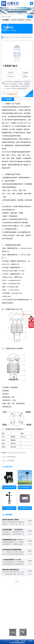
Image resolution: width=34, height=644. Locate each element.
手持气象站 (28, 20)
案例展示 (4, 589)
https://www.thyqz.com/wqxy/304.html (17, 453)
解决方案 (30, 587)
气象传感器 (24, 37)
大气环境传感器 (10, 461)
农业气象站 (28, 619)
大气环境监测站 (17, 621)
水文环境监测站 (6, 621)
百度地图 (13, 591)
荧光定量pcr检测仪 (28, 621)
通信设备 (6, 623)
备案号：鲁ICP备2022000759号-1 (9, 613)
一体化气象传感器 (11, 457)
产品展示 (17, 37)
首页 (12, 37)
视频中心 (13, 589)
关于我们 (21, 589)
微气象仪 (12, 104)
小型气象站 (14, 20)
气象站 (6, 619)
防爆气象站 (21, 20)
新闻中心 (21, 587)
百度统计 (4, 591)
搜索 (30, 17)
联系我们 (30, 589)
